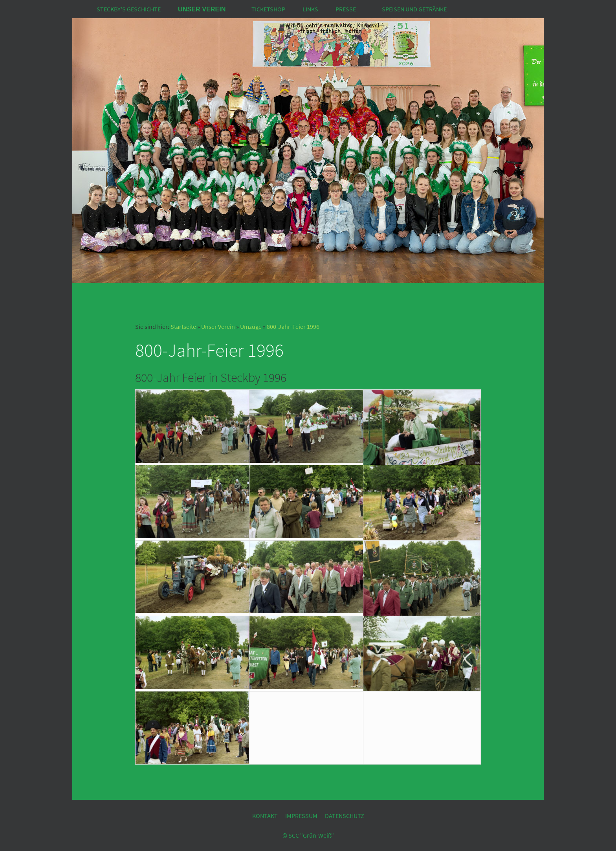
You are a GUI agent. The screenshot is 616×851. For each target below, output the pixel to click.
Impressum (301, 816)
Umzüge (251, 326)
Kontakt (265, 816)
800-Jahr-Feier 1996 (293, 326)
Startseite (183, 326)
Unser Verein (218, 326)
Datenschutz (345, 816)
